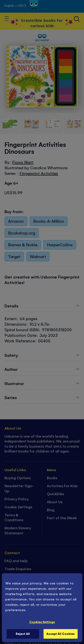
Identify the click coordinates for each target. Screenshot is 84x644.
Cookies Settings (42, 622)
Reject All (23, 634)
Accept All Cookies (60, 634)
